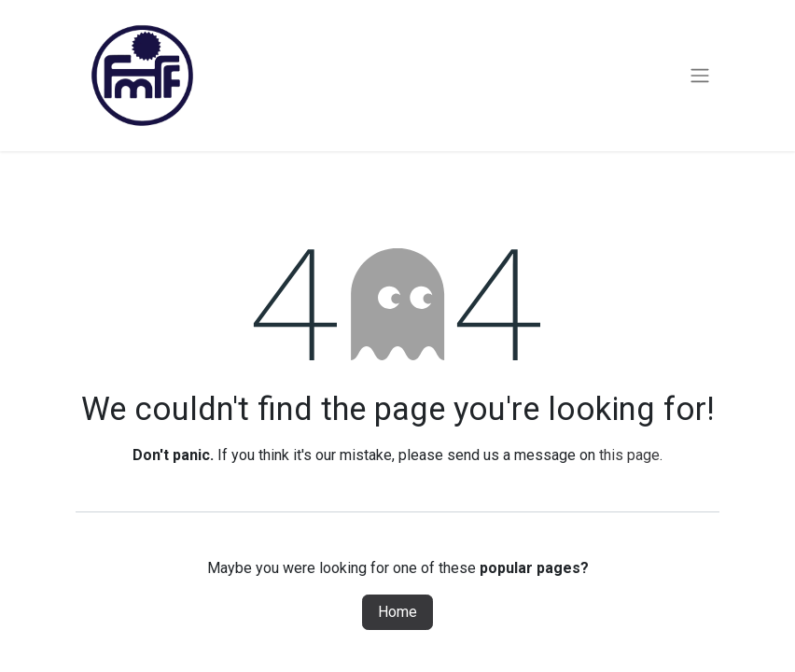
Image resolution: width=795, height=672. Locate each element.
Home (397, 612)
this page (629, 455)
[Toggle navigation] (700, 76)
